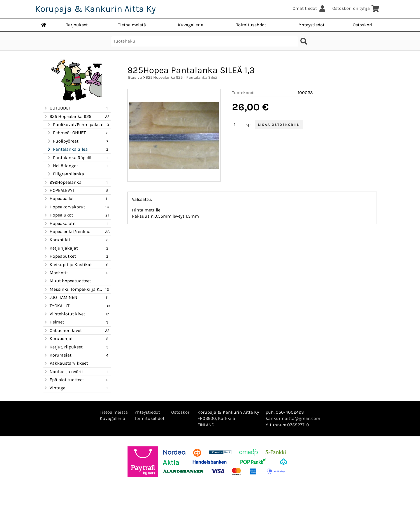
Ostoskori (363, 25)
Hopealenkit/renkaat (68, 232)
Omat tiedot (310, 8)
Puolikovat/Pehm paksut (75, 125)
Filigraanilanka (65, 174)
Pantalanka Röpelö (69, 158)
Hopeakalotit (60, 224)
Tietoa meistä (132, 25)
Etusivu (135, 77)
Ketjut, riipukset (63, 347)
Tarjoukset (77, 25)
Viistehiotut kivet (64, 314)
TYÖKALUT (56, 306)
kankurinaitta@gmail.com (293, 418)
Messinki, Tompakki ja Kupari (74, 289)
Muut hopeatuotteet (67, 281)
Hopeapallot (59, 199)
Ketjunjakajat (61, 248)
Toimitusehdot (251, 25)
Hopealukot (58, 215)
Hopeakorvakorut (64, 207)
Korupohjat (58, 339)
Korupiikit (57, 240)
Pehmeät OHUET (66, 133)
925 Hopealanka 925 (67, 117)
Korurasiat (57, 355)
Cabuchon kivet (63, 331)
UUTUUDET (57, 108)
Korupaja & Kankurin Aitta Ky (95, 9)
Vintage (54, 388)
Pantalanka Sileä (67, 149)
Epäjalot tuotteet (64, 380)
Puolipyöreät (63, 141)
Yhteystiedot (312, 25)
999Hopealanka (62, 182)
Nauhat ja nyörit (63, 372)
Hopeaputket (60, 256)
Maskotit (56, 273)
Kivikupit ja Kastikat (68, 265)
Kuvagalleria (191, 25)
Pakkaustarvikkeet (66, 363)
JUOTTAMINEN (60, 297)
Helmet (54, 322)
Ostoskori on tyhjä (356, 8)
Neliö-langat (62, 166)
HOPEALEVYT (59, 190)
